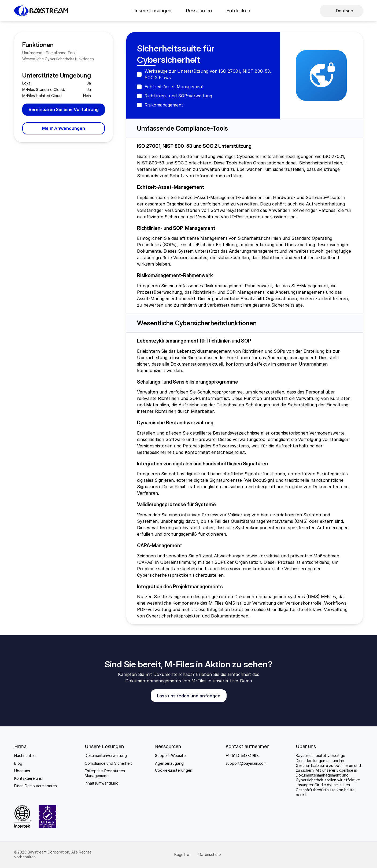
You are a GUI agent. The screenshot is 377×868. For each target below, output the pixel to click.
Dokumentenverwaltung (106, 755)
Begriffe (182, 854)
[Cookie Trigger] (174, 770)
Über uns (22, 771)
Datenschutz (210, 854)
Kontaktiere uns (28, 778)
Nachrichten (25, 755)
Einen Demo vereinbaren (36, 786)
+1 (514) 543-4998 (242, 755)
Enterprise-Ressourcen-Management (106, 773)
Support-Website (170, 755)
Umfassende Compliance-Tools (50, 53)
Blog (18, 763)
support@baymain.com (246, 763)
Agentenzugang (169, 763)
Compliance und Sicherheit (108, 763)
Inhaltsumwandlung (102, 783)
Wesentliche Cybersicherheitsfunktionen (58, 59)
